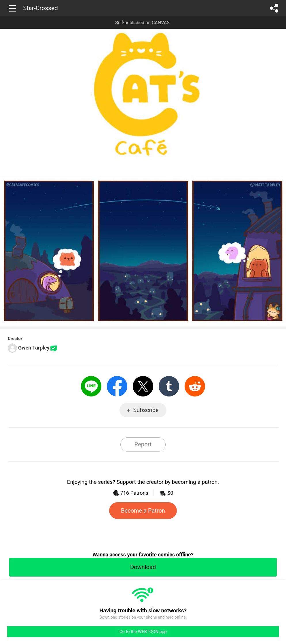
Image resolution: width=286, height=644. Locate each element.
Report (143, 444)
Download (143, 567)
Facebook (117, 386)
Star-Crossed (40, 8)
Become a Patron (143, 511)
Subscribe (146, 410)
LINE (91, 386)
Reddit (195, 386)
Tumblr (169, 386)
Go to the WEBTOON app (143, 632)
